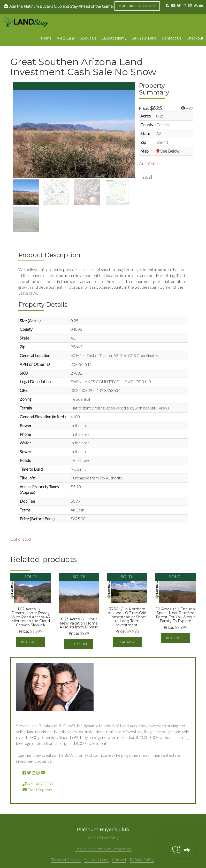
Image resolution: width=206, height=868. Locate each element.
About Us (88, 38)
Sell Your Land (144, 38)
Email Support (37, 790)
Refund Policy (142, 860)
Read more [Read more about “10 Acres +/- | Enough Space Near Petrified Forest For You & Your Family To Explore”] (176, 638)
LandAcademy (114, 38)
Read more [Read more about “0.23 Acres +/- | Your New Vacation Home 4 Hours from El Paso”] (79, 644)
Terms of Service (66, 860)
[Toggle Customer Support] (182, 850)
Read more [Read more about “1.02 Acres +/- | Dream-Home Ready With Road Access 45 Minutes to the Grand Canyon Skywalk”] (30, 642)
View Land (66, 38)
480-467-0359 (38, 784)
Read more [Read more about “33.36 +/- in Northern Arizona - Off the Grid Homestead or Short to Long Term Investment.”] (127, 642)
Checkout (195, 38)
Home (46, 38)
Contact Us (172, 38)
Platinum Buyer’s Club (103, 830)
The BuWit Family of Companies (103, 849)
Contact (119, 860)
